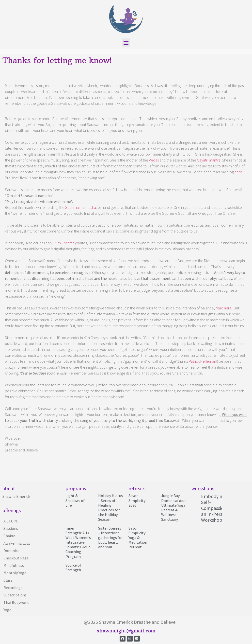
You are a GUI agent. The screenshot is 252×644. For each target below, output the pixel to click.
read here (224, 308)
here (238, 172)
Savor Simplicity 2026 (137, 500)
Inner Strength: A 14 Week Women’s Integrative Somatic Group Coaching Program (78, 542)
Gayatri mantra (209, 160)
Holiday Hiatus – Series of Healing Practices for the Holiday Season (110, 507)
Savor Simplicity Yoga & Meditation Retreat (138, 538)
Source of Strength (73, 567)
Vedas (154, 160)
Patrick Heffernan (202, 361)
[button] (126, 43)
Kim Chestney (65, 243)
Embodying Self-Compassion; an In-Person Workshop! (214, 508)
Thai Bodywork (16, 602)
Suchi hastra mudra (81, 207)
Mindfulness (14, 565)
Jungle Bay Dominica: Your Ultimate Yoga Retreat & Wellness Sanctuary (173, 507)
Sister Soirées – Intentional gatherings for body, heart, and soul (110, 538)
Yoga (7, 610)
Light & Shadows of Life (75, 500)
